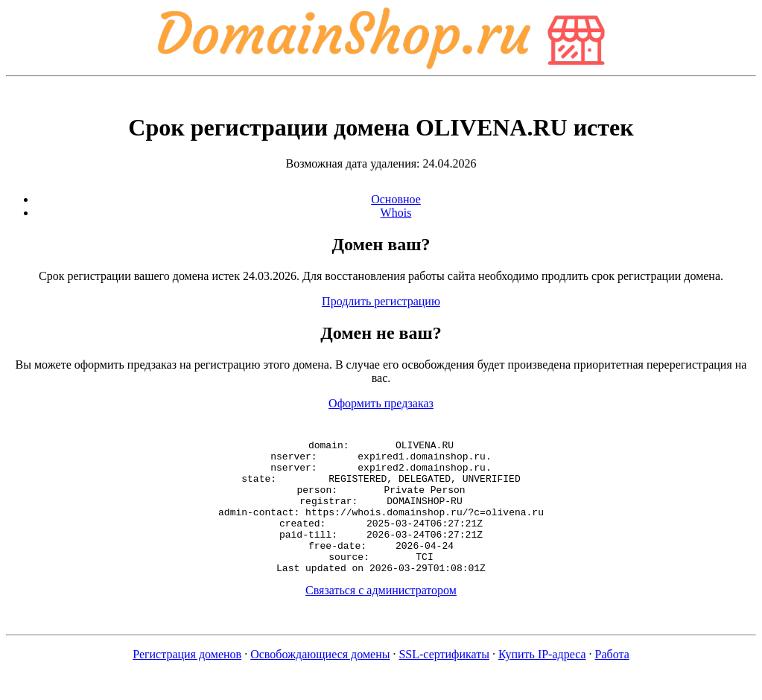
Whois (396, 213)
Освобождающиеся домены (320, 681)
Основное (396, 199)
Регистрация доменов (187, 681)
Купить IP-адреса (542, 681)
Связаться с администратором (381, 617)
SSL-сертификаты (444, 681)
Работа (612, 681)
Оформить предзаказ (381, 403)
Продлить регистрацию (381, 301)
